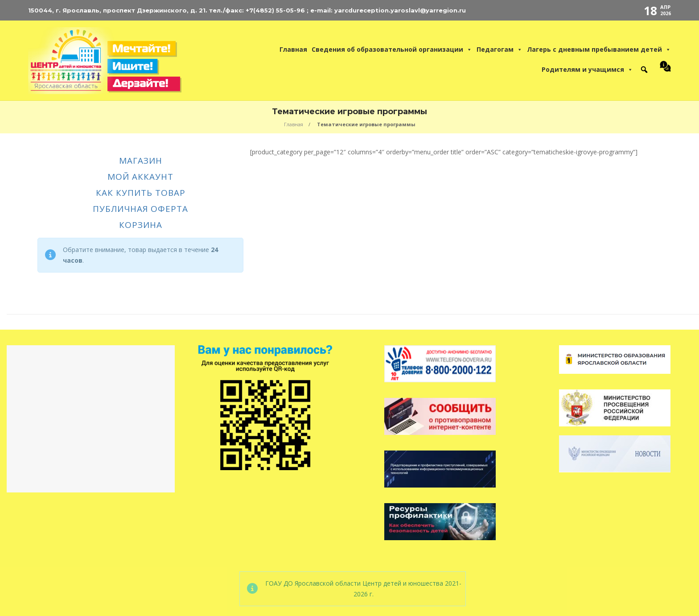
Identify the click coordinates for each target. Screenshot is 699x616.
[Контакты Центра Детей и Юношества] (663, 70)
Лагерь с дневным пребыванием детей (599, 50)
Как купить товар (141, 193)
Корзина (141, 225)
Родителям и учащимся (587, 70)
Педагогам (500, 50)
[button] (644, 70)
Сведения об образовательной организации (392, 50)
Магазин (141, 161)
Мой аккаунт (140, 177)
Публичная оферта (140, 209)
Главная (293, 49)
